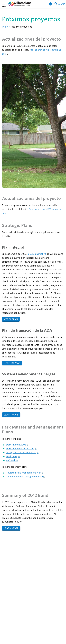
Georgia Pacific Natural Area (21, 453)
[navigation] (17, 4)
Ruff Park (11, 460)
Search (60, 4)
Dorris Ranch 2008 (16, 445)
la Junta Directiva (37, 254)
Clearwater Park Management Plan (24, 477)
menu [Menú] (4, 4)
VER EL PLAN (11, 319)
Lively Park (12, 456)
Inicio (5, 27)
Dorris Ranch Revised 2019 (20, 449)
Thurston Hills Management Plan (24, 473)
